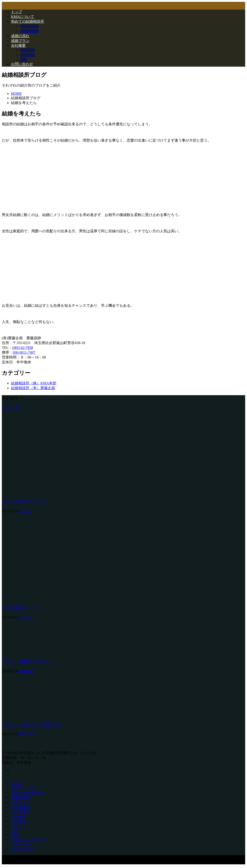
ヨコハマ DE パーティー (25, 501)
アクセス (28, 55)
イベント (26, 511)
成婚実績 (26, 671)
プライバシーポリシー (29, 839)
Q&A (15, 835)
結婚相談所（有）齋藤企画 (33, 388)
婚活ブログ (28, 734)
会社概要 (18, 45)
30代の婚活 (29, 26)
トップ (17, 12)
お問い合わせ (22, 64)
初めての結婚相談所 (28, 21)
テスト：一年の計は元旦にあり (32, 724)
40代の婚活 (29, 31)
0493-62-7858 (23, 348)
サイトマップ (22, 849)
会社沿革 (28, 50)
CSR (24, 60)
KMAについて (23, 17)
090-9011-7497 (24, 352)
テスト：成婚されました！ (28, 661)
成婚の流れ (20, 36)
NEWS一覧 (11, 408)
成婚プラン (20, 41)
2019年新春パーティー (24, 608)
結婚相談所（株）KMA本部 (34, 383)
